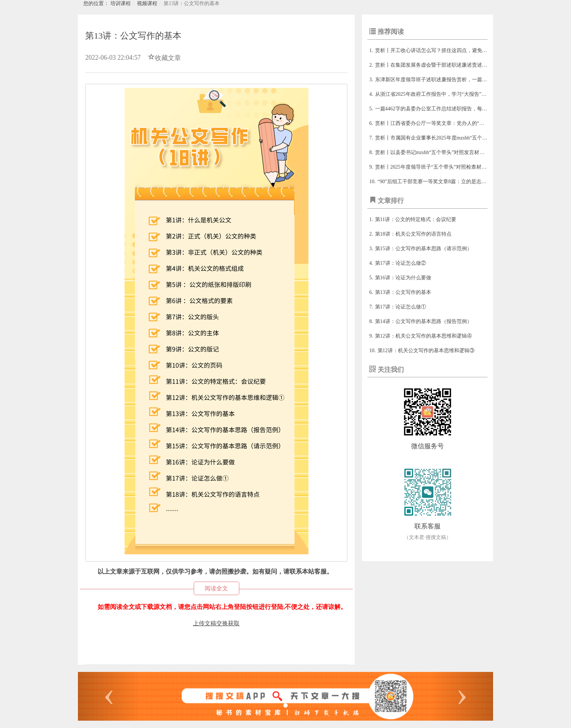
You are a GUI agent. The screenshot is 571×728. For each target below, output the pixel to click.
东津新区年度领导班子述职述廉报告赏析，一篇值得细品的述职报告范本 (457, 80)
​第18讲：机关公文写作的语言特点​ (413, 234)
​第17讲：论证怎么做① (401, 307)
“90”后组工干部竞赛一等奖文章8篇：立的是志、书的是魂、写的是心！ (458, 182)
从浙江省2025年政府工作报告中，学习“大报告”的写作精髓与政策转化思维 (459, 94)
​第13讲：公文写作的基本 (403, 292)
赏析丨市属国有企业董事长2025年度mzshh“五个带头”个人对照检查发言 (455, 138)
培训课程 (121, 3)
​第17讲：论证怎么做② (401, 263)
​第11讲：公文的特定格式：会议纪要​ (416, 219)
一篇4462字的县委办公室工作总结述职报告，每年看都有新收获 (446, 109)
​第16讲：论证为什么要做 (403, 278)
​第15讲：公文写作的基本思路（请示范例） (424, 249)
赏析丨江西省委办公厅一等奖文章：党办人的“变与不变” (438, 123)
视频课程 (147, 3)
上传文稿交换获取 (216, 623)
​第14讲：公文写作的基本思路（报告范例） (424, 321)
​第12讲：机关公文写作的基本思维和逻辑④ (424, 336)
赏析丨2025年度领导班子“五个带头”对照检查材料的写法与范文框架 (451, 167)
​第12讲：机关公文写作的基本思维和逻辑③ (426, 351)
